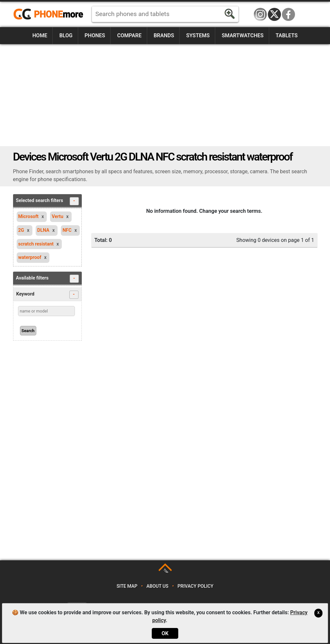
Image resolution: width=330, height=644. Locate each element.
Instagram (260, 14)
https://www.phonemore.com (50, 14)
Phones (95, 35)
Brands (164, 35)
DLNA (43, 230)
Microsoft (28, 217)
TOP (166, 571)
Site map (127, 586)
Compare (129, 35)
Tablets (287, 35)
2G (21, 230)
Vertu (57, 217)
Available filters (47, 279)
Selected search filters (47, 201)
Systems (198, 35)
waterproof (30, 257)
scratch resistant (36, 244)
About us (157, 586)
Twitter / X (274, 14)
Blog (66, 35)
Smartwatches (243, 35)
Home (40, 35)
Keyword (47, 295)
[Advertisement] (165, 95)
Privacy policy (196, 586)
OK (165, 633)
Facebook (288, 14)
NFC (67, 230)
